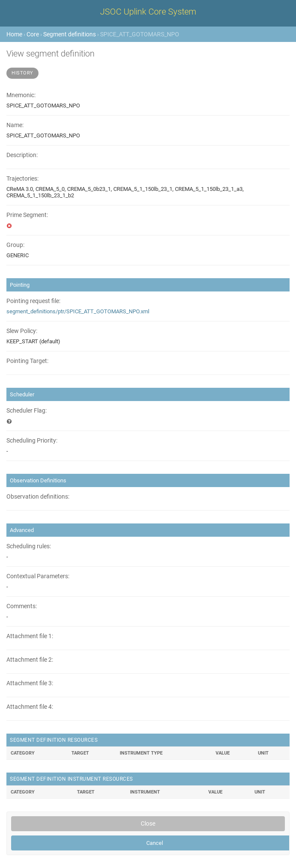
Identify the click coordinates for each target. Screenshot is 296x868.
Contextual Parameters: (38, 576)
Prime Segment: (27, 215)
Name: (15, 125)
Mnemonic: (21, 95)
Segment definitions (70, 34)
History (22, 73)
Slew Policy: (22, 331)
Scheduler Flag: (27, 411)
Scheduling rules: (29, 546)
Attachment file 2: (30, 660)
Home (14, 34)
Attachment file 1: (30, 636)
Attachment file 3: (30, 683)
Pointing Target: (27, 361)
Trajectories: (22, 179)
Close (148, 823)
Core (33, 34)
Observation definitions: (38, 497)
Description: (22, 155)
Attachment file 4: (30, 707)
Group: (15, 245)
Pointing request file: (33, 301)
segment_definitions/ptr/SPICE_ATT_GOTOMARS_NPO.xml (78, 311)
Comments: (22, 606)
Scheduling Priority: (32, 441)
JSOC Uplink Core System (148, 12)
